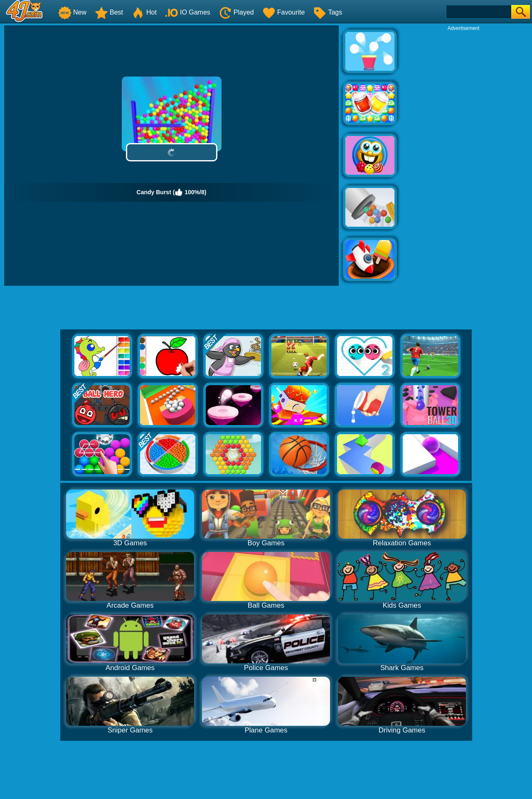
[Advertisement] (463, 156)
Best (109, 12)
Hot (144, 12)
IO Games (188, 12)
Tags (328, 12)
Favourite (284, 12)
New (72, 12)
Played (236, 12)
